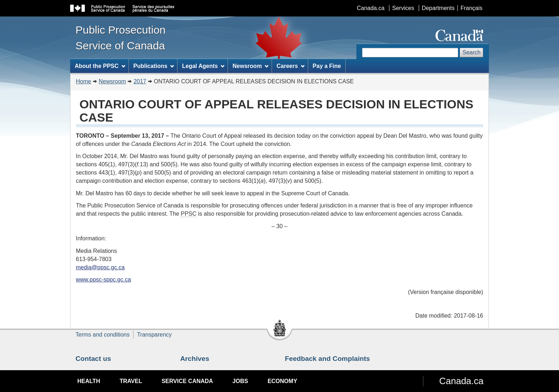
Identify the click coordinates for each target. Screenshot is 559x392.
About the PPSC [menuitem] (100, 66)
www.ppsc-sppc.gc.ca (103, 280)
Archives (195, 359)
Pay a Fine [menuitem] (327, 66)
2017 (140, 81)
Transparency (154, 335)
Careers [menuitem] (291, 66)
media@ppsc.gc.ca (100, 267)
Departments (438, 8)
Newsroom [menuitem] (251, 66)
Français (471, 8)
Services (403, 8)
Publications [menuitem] (154, 66)
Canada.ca (371, 8)
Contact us (93, 359)
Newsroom (112, 81)
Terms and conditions (103, 335)
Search (471, 52)
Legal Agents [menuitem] (203, 66)
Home (84, 81)
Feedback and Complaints (327, 359)
